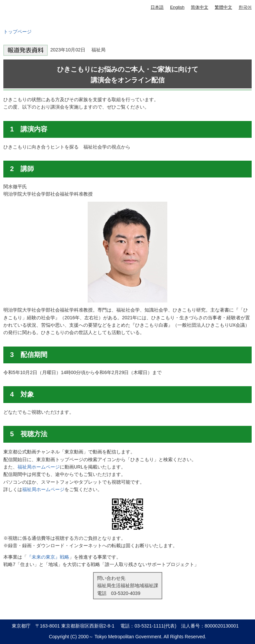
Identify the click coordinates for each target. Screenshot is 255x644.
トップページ (17, 32)
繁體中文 (223, 7)
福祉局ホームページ (39, 467)
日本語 (157, 7)
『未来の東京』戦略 (48, 557)
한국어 (245, 7)
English (177, 7)
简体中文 (200, 7)
